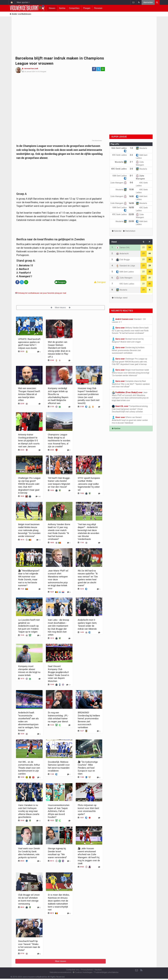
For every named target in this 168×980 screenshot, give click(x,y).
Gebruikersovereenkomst (60, 972)
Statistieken (130, 231)
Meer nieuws (61, 307)
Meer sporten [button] (22, 2)
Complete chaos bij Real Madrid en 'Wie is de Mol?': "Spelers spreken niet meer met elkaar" (131, 384)
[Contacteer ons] (137, 970)
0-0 (131, 183)
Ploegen (87, 8)
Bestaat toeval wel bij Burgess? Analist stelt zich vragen (128, 340)
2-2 (131, 155)
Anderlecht (122, 254)
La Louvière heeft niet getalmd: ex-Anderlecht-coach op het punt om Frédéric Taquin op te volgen (29, 626)
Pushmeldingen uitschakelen (106, 972)
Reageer (43, 72)
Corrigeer (100, 282)
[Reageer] (39, 352)
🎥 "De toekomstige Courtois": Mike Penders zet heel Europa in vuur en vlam (88, 768)
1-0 (131, 148)
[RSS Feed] (141, 970)
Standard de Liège (125, 266)
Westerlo (141, 148)
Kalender (118, 231)
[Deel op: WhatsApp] (103, 69)
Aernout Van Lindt (31, 69)
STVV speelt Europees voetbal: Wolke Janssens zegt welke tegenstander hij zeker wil (89, 484)
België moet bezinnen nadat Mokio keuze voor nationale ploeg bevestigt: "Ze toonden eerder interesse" (29, 530)
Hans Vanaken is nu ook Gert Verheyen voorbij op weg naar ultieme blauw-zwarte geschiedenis (29, 811)
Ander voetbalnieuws (20, 14)
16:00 (131, 196)
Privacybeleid (87, 970)
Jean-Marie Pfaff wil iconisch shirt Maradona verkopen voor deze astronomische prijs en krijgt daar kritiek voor (130, 396)
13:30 (131, 189)
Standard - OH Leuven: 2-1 (129, 320)
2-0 (131, 169)
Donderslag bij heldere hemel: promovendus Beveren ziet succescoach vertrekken (128, 350)
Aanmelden (148, 2)
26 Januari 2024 (30, 72)
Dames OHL (123, 248)
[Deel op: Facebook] (94, 69)
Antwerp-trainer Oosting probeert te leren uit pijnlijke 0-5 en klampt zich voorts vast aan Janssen (29, 441)
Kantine (62, 8)
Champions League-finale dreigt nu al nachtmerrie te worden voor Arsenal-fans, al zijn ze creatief (59, 441)
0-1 (131, 176)
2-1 (131, 162)
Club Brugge (123, 260)
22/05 (131, 214)
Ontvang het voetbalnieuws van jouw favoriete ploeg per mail (41, 293)
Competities (74, 8)
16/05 (131, 203)
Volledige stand (121, 298)
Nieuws (52, 8)
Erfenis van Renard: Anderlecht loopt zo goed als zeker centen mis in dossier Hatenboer (130, 420)
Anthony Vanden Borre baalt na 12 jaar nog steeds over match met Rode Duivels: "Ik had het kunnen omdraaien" (130, 330)
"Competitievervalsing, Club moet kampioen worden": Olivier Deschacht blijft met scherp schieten (130, 409)
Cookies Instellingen (83, 972)
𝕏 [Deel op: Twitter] (98, 69)
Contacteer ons (73, 970)
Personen (98, 8)
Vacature (98, 970)
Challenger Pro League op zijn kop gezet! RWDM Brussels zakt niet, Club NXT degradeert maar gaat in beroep (130, 361)
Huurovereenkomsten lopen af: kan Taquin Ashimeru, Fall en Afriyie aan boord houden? (59, 811)
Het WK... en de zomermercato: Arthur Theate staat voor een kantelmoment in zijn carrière (29, 768)
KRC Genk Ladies (125, 284)
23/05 (131, 221)
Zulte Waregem (119, 183)
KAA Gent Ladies (125, 272)
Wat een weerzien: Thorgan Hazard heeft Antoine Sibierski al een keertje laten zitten (29, 394)
